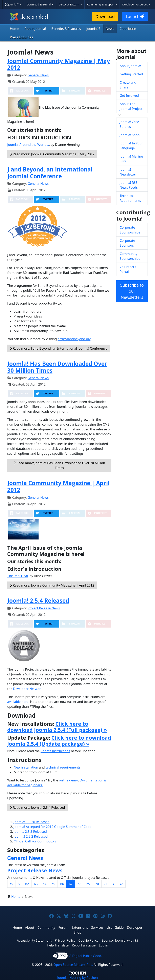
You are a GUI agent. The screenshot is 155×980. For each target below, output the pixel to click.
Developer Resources (135, 4)
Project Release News (44, 608)
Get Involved (129, 96)
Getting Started (131, 74)
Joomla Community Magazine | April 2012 (58, 486)
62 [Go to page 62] (27, 884)
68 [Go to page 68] (80, 884)
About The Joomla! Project (131, 106)
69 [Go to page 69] (88, 884)
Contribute (128, 29)
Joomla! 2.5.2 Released (31, 836)
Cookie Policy (88, 940)
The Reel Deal (18, 576)
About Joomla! (35, 29)
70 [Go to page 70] (97, 884)
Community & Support (101, 4)
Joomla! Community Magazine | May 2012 (59, 64)
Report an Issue (84, 945)
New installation (26, 767)
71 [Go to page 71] (106, 884)
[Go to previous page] (19, 884)
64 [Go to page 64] (45, 884)
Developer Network (28, 689)
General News (38, 75)
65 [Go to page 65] (53, 884)
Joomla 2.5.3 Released (30, 832)
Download (105, 16)
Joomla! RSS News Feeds (129, 185)
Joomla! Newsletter (128, 172)
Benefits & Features (66, 29)
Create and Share (128, 85)
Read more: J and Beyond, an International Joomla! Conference (59, 348)
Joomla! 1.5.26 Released (32, 822)
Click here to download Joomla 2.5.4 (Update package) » (59, 741)
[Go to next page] (114, 884)
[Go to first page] (12, 884)
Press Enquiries (21, 37)
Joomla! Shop (130, 135)
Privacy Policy (65, 940)
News (110, 29)
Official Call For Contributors (35, 841)
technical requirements (63, 767)
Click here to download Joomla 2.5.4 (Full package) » (57, 727)
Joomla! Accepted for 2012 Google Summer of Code (53, 827)
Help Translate (58, 945)
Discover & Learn (69, 4)
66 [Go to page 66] (62, 884)
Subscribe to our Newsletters (132, 291)
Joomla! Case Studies (129, 124)
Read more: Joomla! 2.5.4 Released (37, 808)
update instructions (55, 751)
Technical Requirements (130, 198)
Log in (104, 945)
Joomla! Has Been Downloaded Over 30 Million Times (57, 367)
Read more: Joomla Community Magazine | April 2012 (52, 585)
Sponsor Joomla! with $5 (120, 940)
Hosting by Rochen (77, 978)
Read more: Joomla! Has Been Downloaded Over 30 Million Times (59, 465)
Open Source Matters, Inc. (73, 965)
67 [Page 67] (71, 884)
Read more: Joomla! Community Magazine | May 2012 (52, 154)
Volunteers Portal (128, 269)
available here (18, 702)
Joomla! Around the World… (28, 145)
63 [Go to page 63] (36, 884)
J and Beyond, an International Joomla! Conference (50, 173)
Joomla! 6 (93, 29)
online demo (68, 780)
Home (15, 29)
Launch (135, 16)
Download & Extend (39, 4)
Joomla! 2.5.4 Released (38, 600)
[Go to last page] (121, 884)
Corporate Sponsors (127, 243)
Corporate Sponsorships (130, 230)
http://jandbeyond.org (75, 339)
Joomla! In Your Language (131, 146)
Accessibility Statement (34, 940)
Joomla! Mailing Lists (131, 159)
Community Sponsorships (130, 256)
